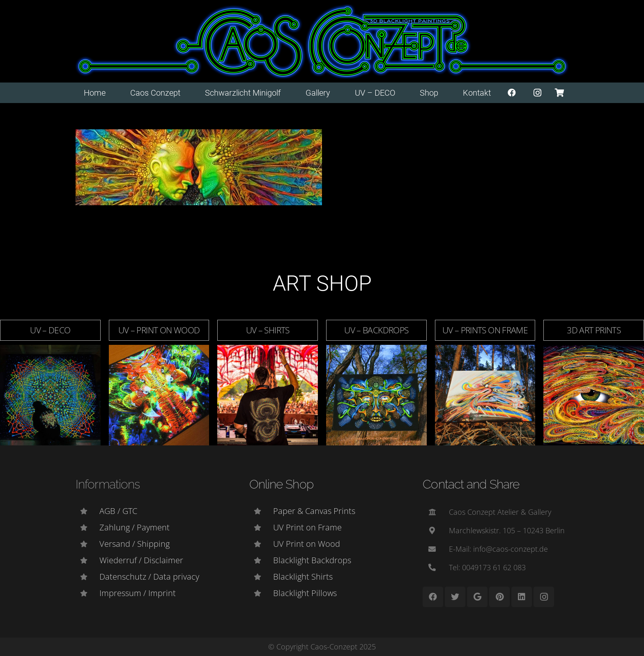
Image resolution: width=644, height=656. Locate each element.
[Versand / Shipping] (87, 544)
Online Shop (281, 484)
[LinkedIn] (522, 597)
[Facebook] (512, 93)
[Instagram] (538, 93)
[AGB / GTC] (87, 511)
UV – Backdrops (376, 330)
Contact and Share (471, 484)
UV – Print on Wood (159, 330)
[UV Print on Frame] (261, 528)
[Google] (477, 597)
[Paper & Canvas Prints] (261, 511)
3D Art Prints (594, 330)
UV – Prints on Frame (485, 330)
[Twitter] (455, 597)
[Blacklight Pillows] (261, 593)
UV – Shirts (268, 330)
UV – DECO (50, 330)
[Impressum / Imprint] (87, 593)
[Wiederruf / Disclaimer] (87, 560)
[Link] (322, 41)
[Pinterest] (499, 597)
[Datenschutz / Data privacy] (87, 577)
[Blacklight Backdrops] (261, 560)
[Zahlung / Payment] (87, 528)
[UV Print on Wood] (261, 544)
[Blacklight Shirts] (261, 577)
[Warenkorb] (559, 93)
